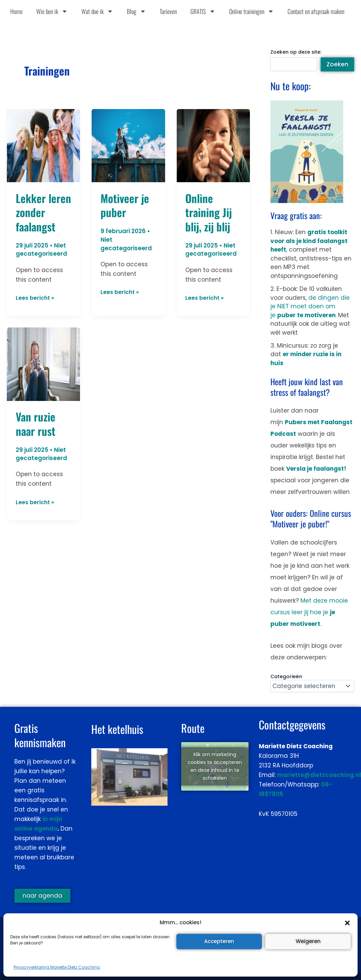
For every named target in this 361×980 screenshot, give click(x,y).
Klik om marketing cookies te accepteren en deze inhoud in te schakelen (215, 766)
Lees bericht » (36, 297)
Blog (136, 11)
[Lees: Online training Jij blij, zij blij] (213, 145)
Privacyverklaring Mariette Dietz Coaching (57, 967)
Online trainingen (251, 11)
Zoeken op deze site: (296, 52)
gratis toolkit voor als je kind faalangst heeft (309, 241)
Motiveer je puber (125, 205)
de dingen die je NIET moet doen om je (310, 306)
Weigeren (308, 941)
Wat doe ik (97, 11)
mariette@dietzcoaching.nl (319, 775)
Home (16, 11)
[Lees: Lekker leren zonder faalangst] (43, 145)
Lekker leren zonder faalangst (43, 212)
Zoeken (337, 64)
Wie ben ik (52, 11)
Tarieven (168, 11)
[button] (347, 923)
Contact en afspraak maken (316, 11)
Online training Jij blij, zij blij (209, 212)
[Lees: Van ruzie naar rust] (43, 364)
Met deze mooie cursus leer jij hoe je (309, 612)
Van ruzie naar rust (36, 424)
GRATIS (203, 11)
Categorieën (286, 676)
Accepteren (219, 941)
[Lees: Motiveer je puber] (128, 145)
